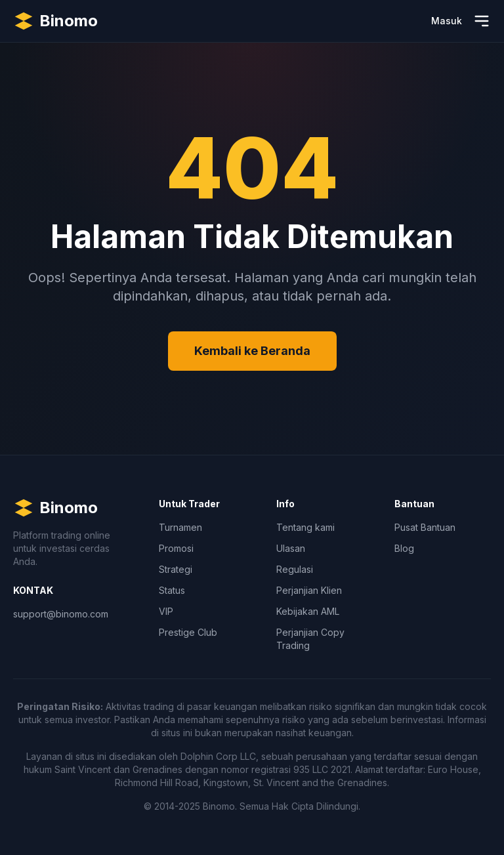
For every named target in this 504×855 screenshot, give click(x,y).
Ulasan (291, 548)
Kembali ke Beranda (252, 351)
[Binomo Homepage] (55, 21)
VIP (166, 611)
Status (172, 590)
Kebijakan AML (308, 611)
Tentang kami (305, 527)
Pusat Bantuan (425, 527)
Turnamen (180, 527)
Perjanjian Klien (309, 590)
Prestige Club (188, 632)
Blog (404, 548)
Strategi (176, 569)
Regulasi (295, 569)
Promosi (176, 548)
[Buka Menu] (482, 21)
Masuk (447, 21)
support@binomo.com (61, 614)
